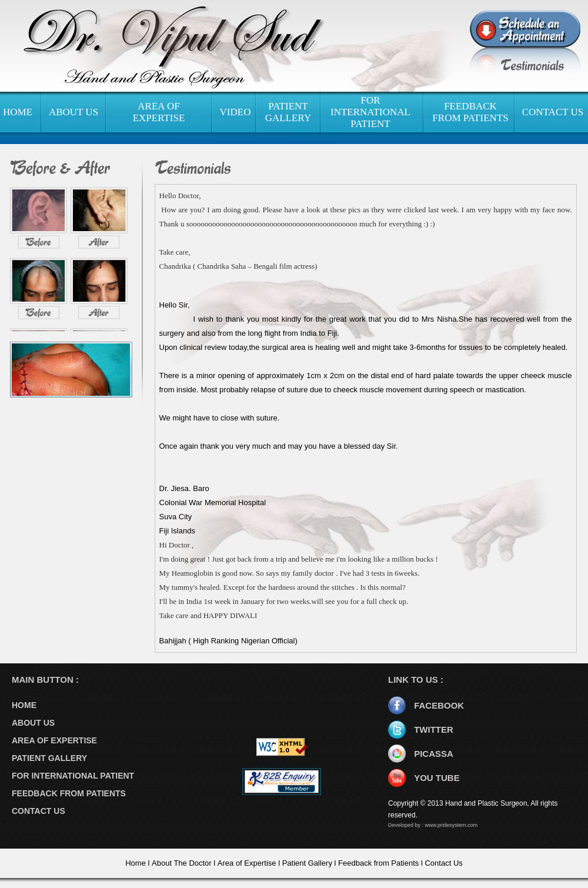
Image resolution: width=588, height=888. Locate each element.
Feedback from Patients (378, 863)
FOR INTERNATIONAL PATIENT (370, 112)
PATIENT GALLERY (288, 112)
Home (136, 863)
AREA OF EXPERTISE (159, 112)
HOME (18, 112)
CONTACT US (553, 112)
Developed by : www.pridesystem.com (433, 825)
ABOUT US (73, 112)
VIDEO (235, 112)
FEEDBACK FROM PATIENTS (470, 112)
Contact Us (443, 863)
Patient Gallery (307, 863)
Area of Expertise (247, 863)
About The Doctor (182, 863)
